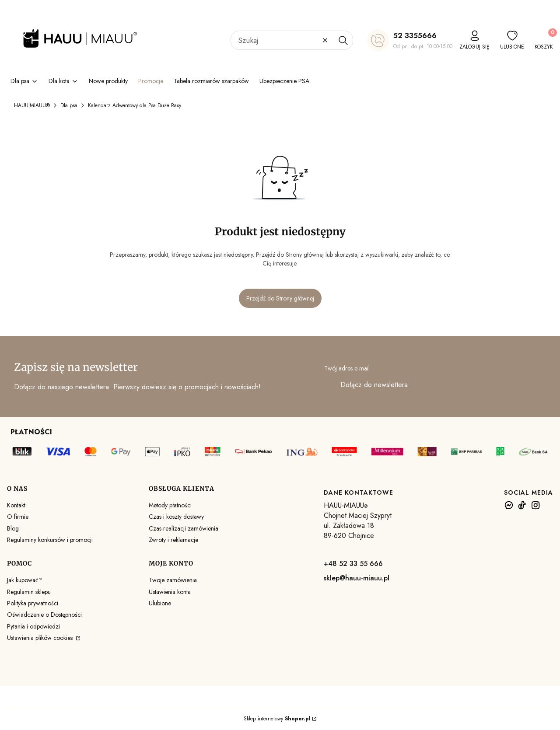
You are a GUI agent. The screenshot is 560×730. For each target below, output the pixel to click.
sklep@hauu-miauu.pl (357, 578)
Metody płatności (170, 505)
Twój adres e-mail (347, 368)
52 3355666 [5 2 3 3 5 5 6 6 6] (415, 35)
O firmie (18, 517)
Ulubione (160, 603)
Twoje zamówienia (173, 580)
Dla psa (69, 105)
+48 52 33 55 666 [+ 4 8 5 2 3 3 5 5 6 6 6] (353, 564)
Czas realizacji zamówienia (184, 528)
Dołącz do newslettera (374, 385)
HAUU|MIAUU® (32, 105)
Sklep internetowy (277, 719)
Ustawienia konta (170, 592)
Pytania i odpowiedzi (33, 626)
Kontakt (16, 505)
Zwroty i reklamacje (173, 540)
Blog (13, 528)
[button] (343, 40)
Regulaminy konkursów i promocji (50, 540)
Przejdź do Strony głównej (280, 298)
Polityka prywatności (33, 603)
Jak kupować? (24, 580)
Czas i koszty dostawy (176, 517)
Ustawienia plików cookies (41, 638)
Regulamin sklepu (29, 592)
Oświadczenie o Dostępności (44, 615)
